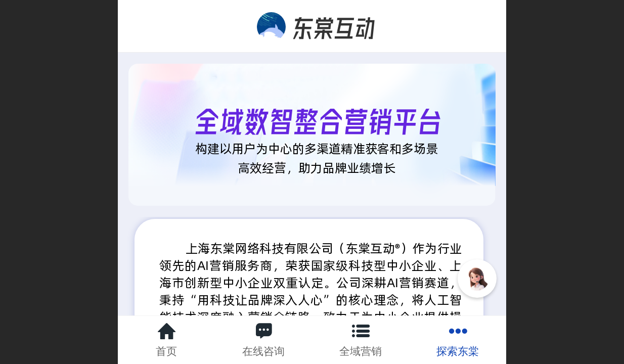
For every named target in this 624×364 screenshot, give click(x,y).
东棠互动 (334, 26)
